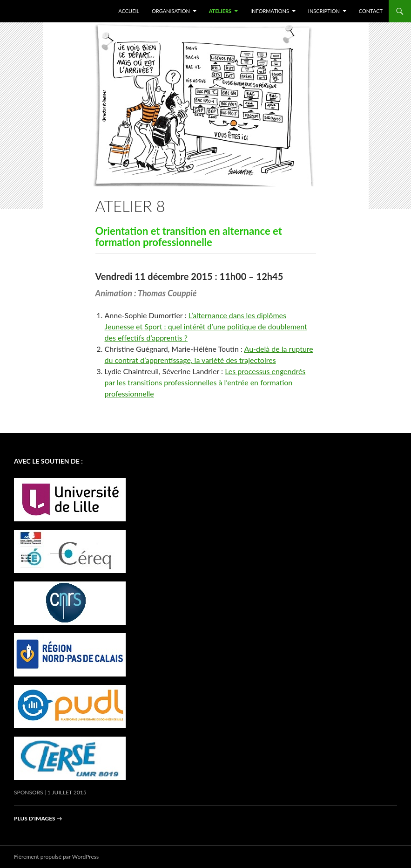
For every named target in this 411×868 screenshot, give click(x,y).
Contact (371, 11)
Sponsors (29, 792)
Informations (270, 11)
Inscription (324, 11)
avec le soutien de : (48, 461)
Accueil (129, 11)
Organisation (171, 11)
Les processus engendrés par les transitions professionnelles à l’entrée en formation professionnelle (205, 382)
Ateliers (220, 11)
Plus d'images (38, 818)
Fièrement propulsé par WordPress (56, 857)
